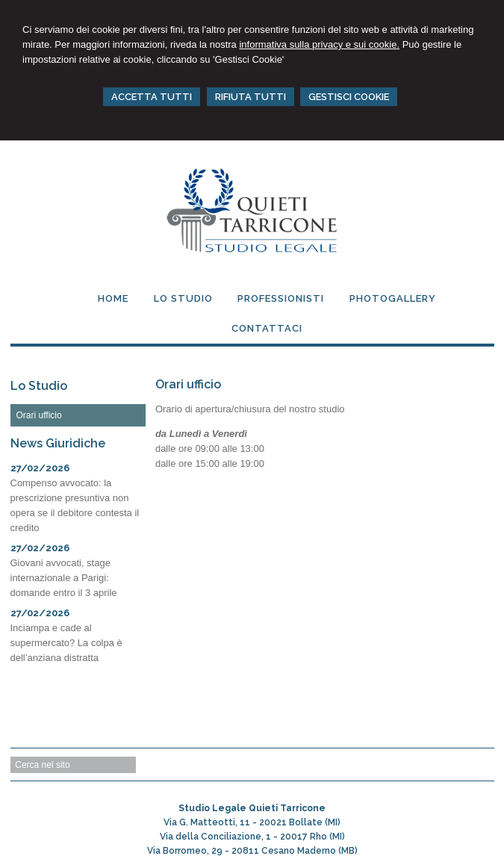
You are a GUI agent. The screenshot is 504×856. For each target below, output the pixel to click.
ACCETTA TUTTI (152, 97)
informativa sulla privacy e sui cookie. (319, 44)
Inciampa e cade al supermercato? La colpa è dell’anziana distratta (66, 643)
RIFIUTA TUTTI (251, 97)
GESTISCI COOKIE (349, 97)
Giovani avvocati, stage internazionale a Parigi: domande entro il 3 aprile (64, 578)
